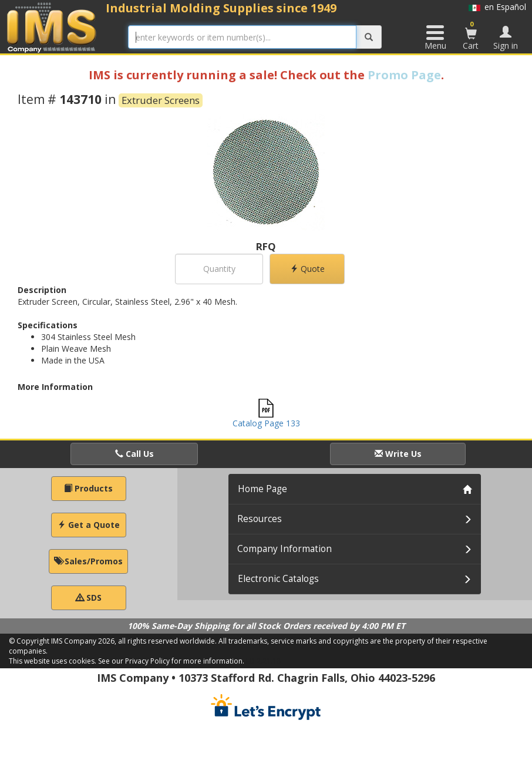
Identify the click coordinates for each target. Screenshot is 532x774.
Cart (471, 35)
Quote (307, 269)
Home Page (262, 489)
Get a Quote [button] (89, 525)
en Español (497, 7)
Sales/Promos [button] (88, 561)
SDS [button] (89, 598)
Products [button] (88, 488)
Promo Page (404, 75)
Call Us (134, 454)
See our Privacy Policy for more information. (171, 661)
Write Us (398, 454)
